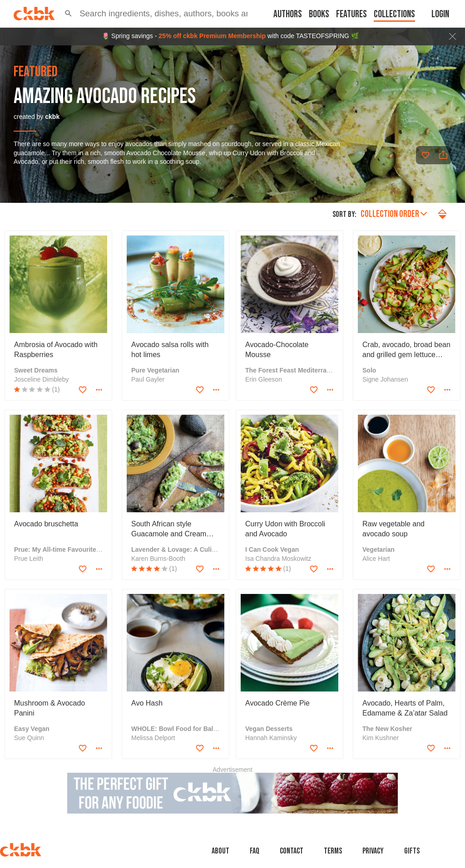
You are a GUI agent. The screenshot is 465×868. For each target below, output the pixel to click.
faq (255, 851)
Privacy (373, 851)
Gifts (412, 851)
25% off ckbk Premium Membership (212, 36)
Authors (288, 14)
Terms (333, 851)
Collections (394, 14)
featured (36, 72)
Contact (292, 851)
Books (319, 14)
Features (351, 14)
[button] (68, 14)
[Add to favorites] (425, 155)
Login (440, 14)
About (220, 851)
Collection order (394, 214)
